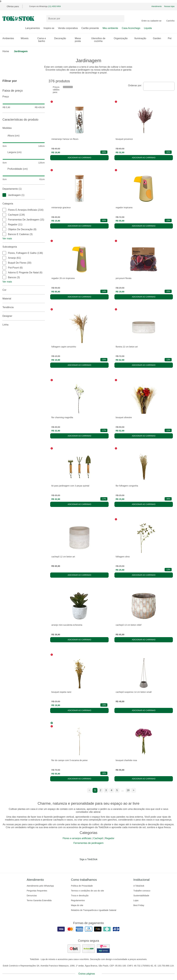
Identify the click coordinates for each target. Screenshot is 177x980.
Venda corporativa (68, 28)
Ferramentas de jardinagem (88, 843)
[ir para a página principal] (18, 19)
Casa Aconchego (131, 28)
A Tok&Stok (139, 886)
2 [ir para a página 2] (101, 790)
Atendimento (157, 6)
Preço (24, 97)
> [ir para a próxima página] (133, 790)
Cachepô (98, 838)
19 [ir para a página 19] (128, 790)
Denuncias (32, 896)
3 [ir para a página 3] (106, 790)
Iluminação (142, 38)
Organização (122, 38)
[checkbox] (4, 195)
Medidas (24, 128)
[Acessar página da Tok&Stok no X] (101, 866)
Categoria (24, 204)
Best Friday (139, 905)
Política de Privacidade (82, 886)
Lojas (136, 900)
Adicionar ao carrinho (79, 158)
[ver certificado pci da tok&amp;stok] (103, 949)
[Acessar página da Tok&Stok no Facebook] (76, 866)
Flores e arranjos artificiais (77, 838)
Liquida (148, 28)
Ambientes (10, 38)
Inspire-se (49, 28)
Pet (171, 38)
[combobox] (159, 86)
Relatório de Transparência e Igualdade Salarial (94, 910)
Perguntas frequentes (37, 891)
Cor (24, 290)
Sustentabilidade (141, 896)
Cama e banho (44, 40)
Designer (24, 316)
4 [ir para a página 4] (112, 790)
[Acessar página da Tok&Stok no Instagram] (84, 866)
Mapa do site (77, 905)
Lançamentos (32, 28)
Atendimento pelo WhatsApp (40, 886)
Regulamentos (78, 900)
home (6, 51)
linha (24, 325)
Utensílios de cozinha (101, 40)
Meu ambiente (110, 28)
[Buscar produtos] (85, 19)
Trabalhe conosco (142, 891)
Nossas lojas (169, 6)
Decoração (62, 38)
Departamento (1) (24, 189)
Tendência (24, 307)
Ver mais (7, 239)
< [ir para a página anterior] (89, 790)
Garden (159, 38)
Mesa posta (80, 40)
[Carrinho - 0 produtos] (170, 19)
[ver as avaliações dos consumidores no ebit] (74, 949)
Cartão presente (90, 28)
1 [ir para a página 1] (95, 790)
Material (24, 299)
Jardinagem (21, 51)
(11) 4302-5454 (54, 6)
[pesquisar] (121, 19)
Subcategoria (24, 247)
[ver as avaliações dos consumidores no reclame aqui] (89, 949)
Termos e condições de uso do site (88, 891)
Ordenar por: (135, 85)
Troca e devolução (80, 896)
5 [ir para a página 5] (117, 790)
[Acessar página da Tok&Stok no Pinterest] (93, 866)
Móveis (26, 38)
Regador (110, 838)
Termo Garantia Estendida (39, 900)
